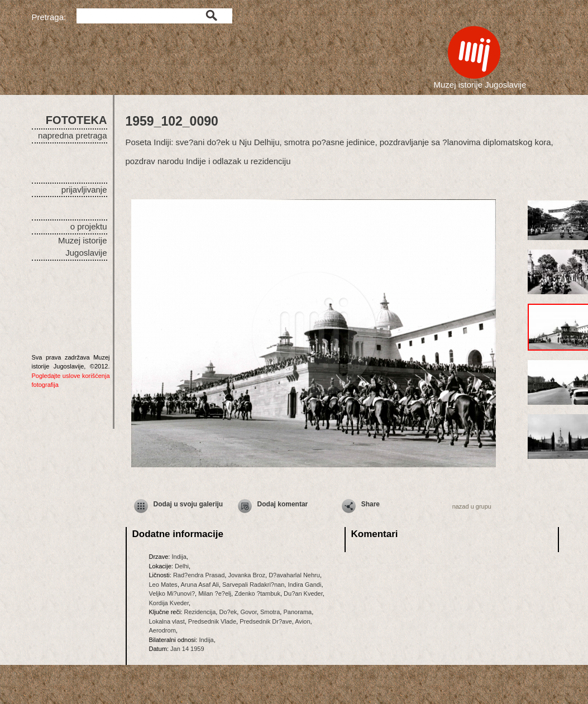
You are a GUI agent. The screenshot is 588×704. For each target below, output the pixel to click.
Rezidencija (200, 612)
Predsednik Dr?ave (266, 621)
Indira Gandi (304, 585)
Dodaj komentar (283, 504)
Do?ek (228, 612)
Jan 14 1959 (187, 649)
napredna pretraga (72, 135)
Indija (179, 557)
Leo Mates (163, 585)
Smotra (270, 612)
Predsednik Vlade (212, 621)
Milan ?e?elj (215, 593)
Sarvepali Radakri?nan (253, 585)
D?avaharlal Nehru (294, 575)
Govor (248, 612)
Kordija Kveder (169, 603)
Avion (302, 621)
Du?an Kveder (303, 593)
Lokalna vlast (167, 621)
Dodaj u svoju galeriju (188, 504)
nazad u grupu (472, 506)
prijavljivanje (84, 190)
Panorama (297, 612)
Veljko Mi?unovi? (172, 593)
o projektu (89, 226)
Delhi (182, 566)
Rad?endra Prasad (199, 575)
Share (371, 504)
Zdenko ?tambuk (257, 593)
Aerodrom (162, 630)
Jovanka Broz (247, 575)
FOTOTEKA (77, 120)
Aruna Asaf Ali (200, 585)
